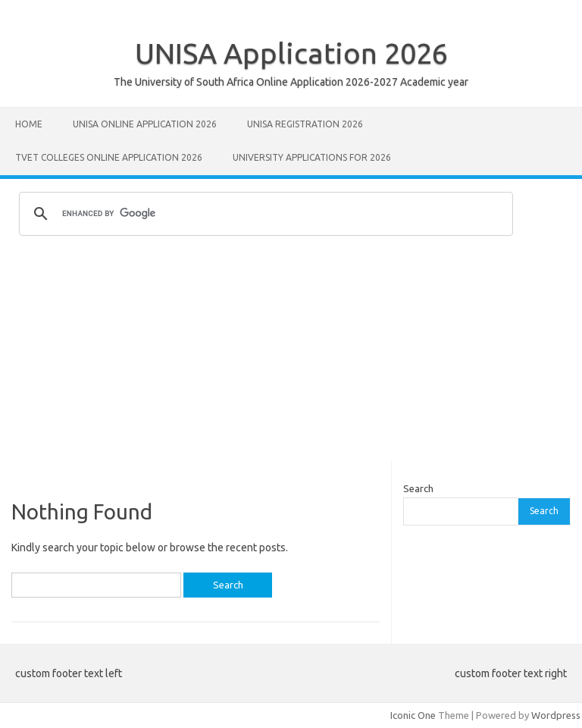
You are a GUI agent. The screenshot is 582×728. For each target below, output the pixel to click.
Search (418, 488)
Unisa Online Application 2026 (145, 124)
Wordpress (556, 715)
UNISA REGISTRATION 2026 (305, 124)
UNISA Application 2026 (291, 53)
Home (29, 124)
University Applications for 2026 (312, 157)
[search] (264, 214)
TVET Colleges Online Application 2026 (109, 157)
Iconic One (413, 715)
